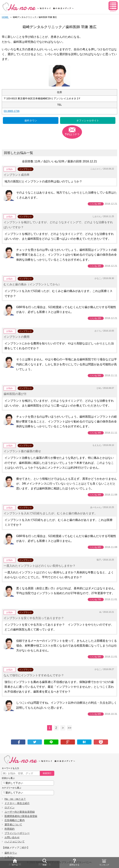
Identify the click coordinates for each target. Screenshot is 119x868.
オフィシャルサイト (88, 120)
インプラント (26, 169)
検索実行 (47, 773)
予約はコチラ (72, 134)
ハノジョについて (15, 842)
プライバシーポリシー (17, 833)
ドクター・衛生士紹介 (17, 803)
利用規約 (10, 829)
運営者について (13, 825)
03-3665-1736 (12, 111)
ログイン (10, 807)
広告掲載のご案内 (15, 820)
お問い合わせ (12, 837)
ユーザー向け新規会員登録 (20, 812)
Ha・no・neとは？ (15, 799)
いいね (96, 204)
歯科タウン (31, 120)
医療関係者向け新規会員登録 (21, 816)
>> (69, 728)
